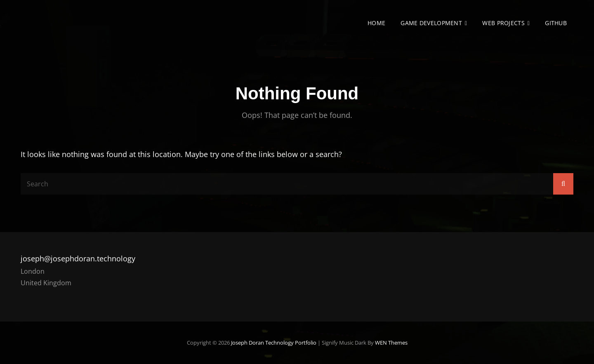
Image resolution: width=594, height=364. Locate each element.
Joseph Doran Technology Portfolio (274, 343)
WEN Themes (391, 343)
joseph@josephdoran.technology (78, 258)
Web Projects (503, 23)
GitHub (556, 23)
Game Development (431, 23)
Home (376, 23)
